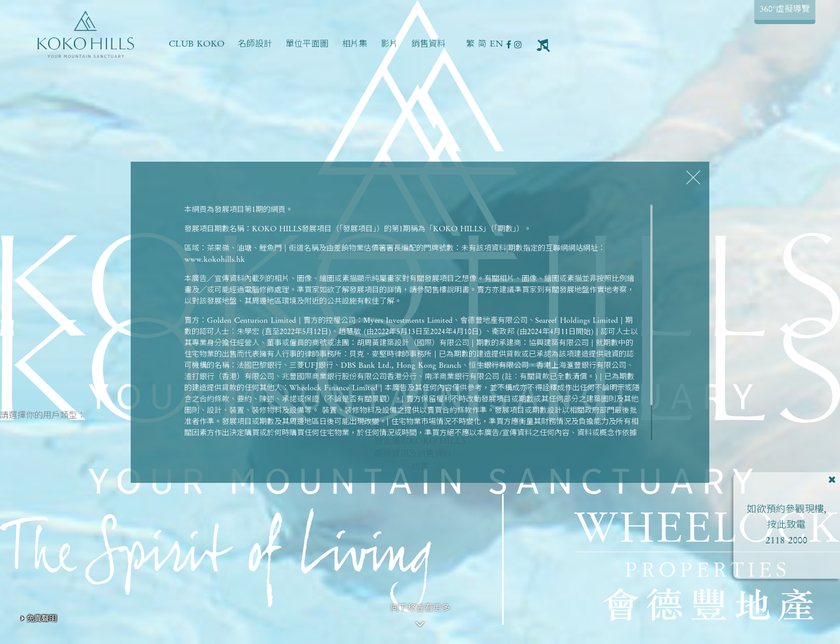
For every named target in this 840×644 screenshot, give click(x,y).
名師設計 (255, 44)
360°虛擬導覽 (785, 10)
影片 (389, 44)
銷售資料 (429, 44)
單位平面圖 (307, 44)
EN (496, 44)
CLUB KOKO (197, 44)
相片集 (355, 44)
